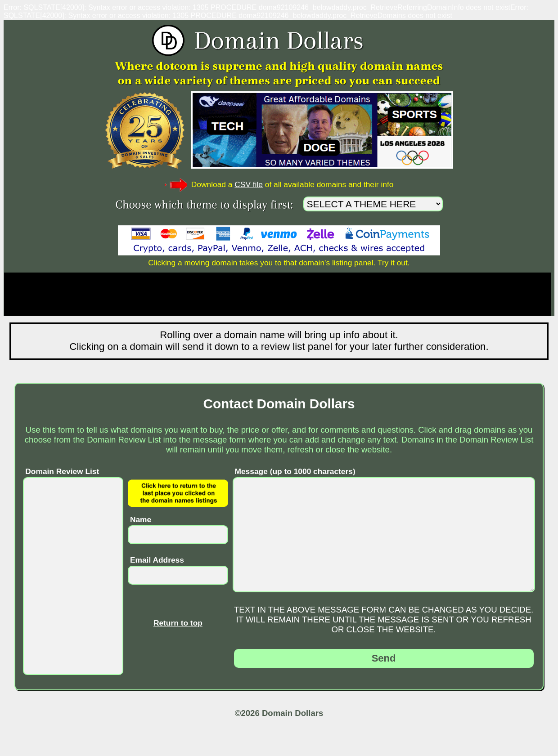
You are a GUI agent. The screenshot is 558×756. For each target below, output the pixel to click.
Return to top (178, 623)
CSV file (249, 184)
